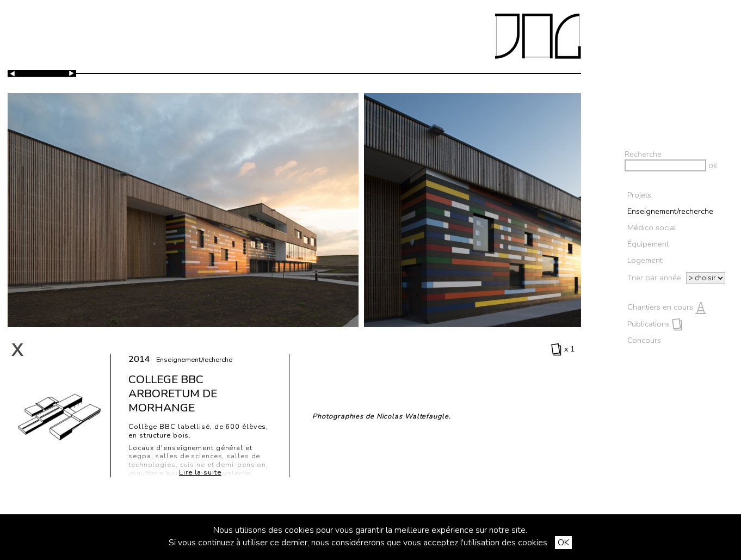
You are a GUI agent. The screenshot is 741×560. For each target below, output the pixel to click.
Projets (639, 195)
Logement (645, 260)
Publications (655, 324)
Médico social (652, 227)
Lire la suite (200, 472)
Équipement (648, 244)
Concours (646, 340)
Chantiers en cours (667, 307)
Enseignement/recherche (670, 211)
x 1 (563, 349)
